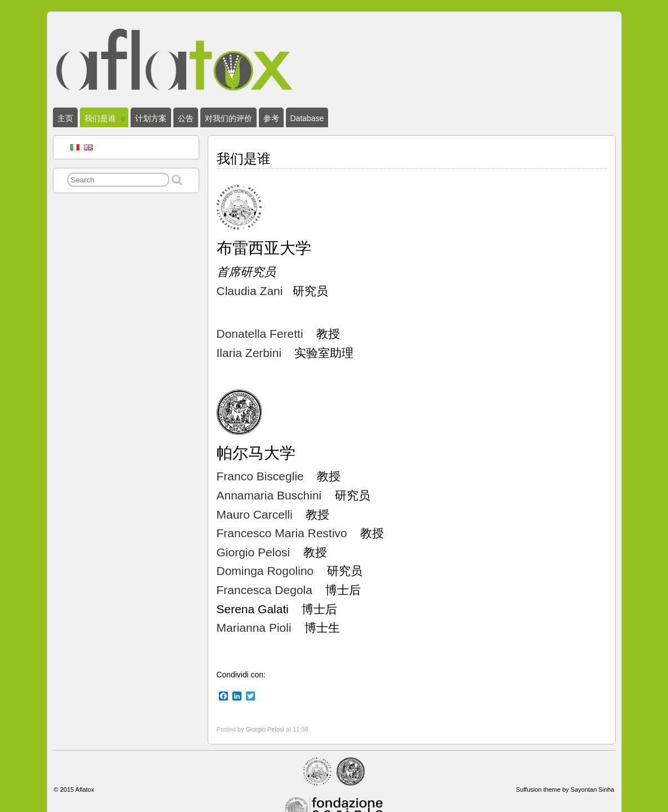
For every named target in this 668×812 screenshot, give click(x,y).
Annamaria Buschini (269, 495)
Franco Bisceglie (260, 476)
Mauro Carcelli (255, 514)
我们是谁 (105, 121)
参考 (271, 118)
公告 (186, 118)
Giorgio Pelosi (254, 552)
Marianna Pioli (254, 628)
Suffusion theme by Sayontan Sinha (565, 789)
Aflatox (85, 789)
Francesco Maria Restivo (282, 533)
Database (307, 118)
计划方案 (151, 118)
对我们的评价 (228, 118)
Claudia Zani (252, 291)
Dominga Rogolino (265, 571)
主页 (65, 118)
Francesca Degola (264, 590)
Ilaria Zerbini (249, 353)
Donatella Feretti (260, 334)
